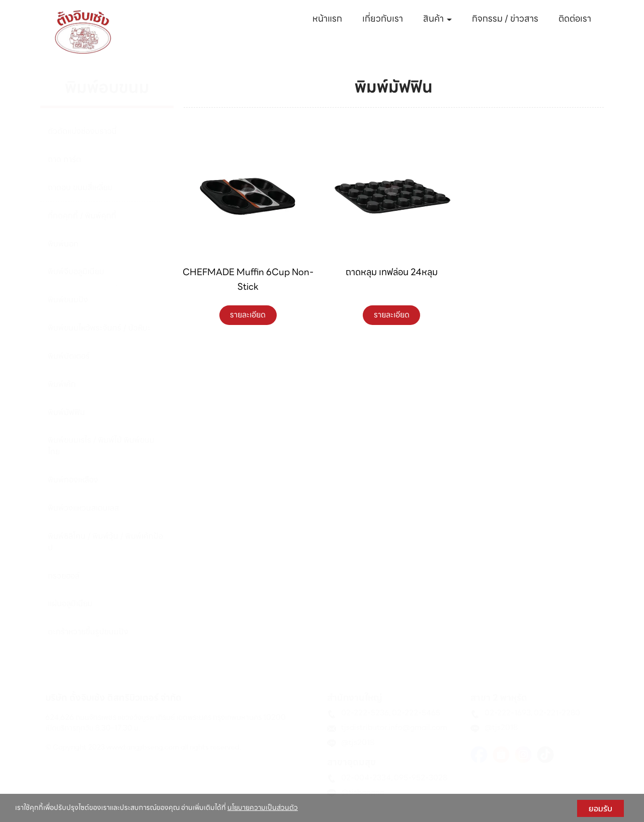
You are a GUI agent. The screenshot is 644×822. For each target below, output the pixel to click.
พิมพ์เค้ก (62, 384)
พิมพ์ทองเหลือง (73, 480)
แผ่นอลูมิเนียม (70, 603)
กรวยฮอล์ (64, 576)
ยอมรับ (600, 808)
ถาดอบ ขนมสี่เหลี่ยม (80, 187)
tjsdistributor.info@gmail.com (394, 727)
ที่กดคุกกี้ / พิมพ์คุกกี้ (82, 216)
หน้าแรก (327, 18)
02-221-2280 (557, 713)
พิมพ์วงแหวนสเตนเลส (83, 508)
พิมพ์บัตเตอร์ (69, 356)
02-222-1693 (508, 713)
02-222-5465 (416, 713)
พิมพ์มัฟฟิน (66, 412)
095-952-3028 (421, 778)
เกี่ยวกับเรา (383, 18)
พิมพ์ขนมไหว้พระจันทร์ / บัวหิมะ (99, 328)
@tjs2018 (358, 743)
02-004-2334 (366, 778)
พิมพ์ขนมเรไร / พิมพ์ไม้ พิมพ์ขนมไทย (101, 446)
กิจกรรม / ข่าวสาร (505, 18)
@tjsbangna (363, 792)
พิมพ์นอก (63, 244)
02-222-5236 (365, 713)
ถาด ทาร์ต (64, 159)
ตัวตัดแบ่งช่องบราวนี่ (82, 131)
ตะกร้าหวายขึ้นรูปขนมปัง (88, 632)
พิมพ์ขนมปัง (68, 300)
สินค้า (437, 18)
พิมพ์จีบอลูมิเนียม (76, 271)
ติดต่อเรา (575, 18)
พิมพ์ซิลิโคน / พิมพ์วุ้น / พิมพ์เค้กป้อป (105, 542)
